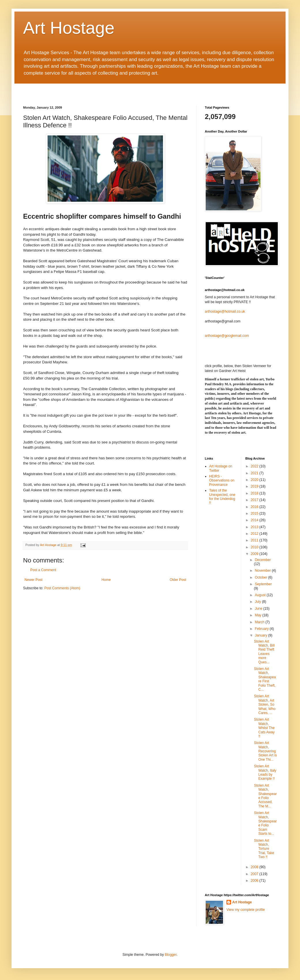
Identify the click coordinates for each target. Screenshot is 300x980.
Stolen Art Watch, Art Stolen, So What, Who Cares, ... (265, 705)
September (263, 584)
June (259, 609)
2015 (255, 513)
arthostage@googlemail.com (227, 336)
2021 (255, 473)
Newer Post (33, 580)
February (262, 629)
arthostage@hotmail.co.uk (225, 311)
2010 (255, 547)
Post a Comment (43, 570)
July (258, 602)
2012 (255, 534)
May (258, 615)
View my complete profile (246, 910)
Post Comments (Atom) (62, 588)
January (261, 635)
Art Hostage (69, 28)
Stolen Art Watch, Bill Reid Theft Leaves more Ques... (264, 652)
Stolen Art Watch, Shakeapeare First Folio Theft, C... (265, 679)
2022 (255, 466)
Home (106, 580)
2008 (255, 867)
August (261, 595)
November (263, 571)
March (260, 622)
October (261, 577)
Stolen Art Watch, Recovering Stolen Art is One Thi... (265, 751)
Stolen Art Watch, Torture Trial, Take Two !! (264, 849)
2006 (255, 881)
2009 (255, 554)
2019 (255, 486)
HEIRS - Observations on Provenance (222, 480)
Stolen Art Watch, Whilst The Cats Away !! (264, 728)
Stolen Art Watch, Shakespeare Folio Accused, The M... (265, 796)
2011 (255, 540)
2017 (255, 500)
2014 (255, 520)
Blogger (171, 955)
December (263, 560)
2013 (255, 527)
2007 (255, 874)
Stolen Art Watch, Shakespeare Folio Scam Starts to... (265, 823)
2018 (255, 493)
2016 (255, 507)
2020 (255, 480)
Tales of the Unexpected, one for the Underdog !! (222, 497)
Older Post (178, 580)
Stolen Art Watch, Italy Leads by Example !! (265, 772)
